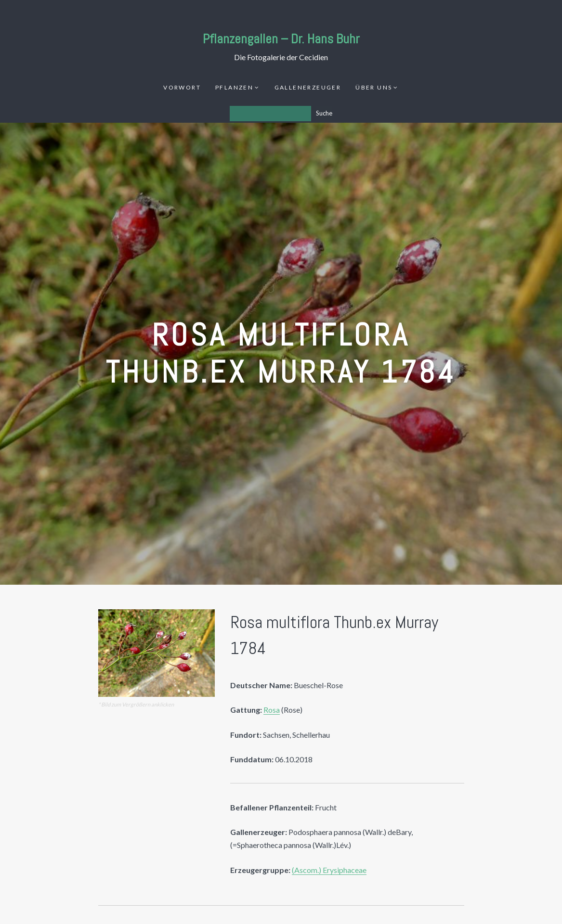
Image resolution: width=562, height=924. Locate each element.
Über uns (374, 87)
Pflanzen (234, 87)
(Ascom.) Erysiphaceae (329, 870)
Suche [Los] (324, 113)
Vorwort (182, 87)
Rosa (272, 710)
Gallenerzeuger (308, 87)
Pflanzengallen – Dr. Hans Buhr (281, 39)
